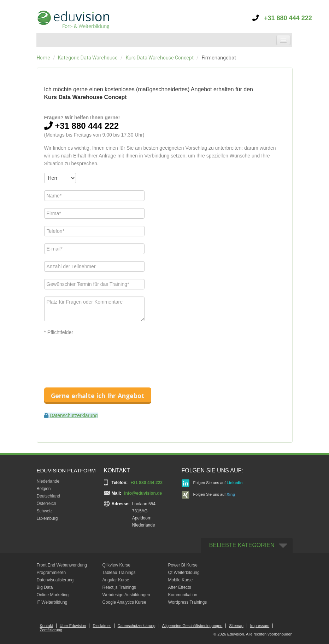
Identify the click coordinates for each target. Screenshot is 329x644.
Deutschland (49, 496)
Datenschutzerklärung (74, 415)
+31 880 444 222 (282, 18)
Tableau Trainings (119, 573)
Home (43, 58)
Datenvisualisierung (55, 580)
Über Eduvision (73, 626)
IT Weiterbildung (52, 602)
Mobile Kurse (181, 580)
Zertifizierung (51, 630)
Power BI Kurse (183, 565)
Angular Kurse (116, 580)
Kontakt (46, 626)
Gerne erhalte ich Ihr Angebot (98, 396)
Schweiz (45, 511)
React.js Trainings (119, 587)
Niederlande (48, 481)
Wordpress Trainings (188, 602)
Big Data (45, 587)
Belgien (44, 489)
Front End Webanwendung (62, 565)
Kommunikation (183, 595)
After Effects (180, 587)
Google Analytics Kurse (124, 602)
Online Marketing (53, 595)
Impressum (260, 626)
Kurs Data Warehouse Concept (160, 58)
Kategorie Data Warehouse (88, 58)
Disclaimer (102, 626)
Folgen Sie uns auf (212, 483)
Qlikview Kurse (116, 565)
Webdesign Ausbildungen (126, 595)
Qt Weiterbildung (184, 573)
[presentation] (98, 355)
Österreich (46, 504)
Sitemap (236, 626)
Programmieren (51, 573)
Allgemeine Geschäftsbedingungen (192, 626)
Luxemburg (47, 518)
